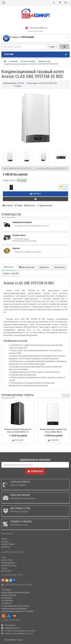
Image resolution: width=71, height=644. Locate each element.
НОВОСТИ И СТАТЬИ (9, 566)
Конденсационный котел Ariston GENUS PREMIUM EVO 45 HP (53, 168)
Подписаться (35, 471)
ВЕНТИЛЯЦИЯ (6, 598)
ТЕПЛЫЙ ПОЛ (6, 603)
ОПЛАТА (4, 539)
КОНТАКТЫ (6, 547)
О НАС (4, 557)
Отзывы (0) (59, 267)
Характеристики (27, 267)
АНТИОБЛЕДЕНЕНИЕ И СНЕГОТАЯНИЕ (15, 606)
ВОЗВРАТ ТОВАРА (8, 544)
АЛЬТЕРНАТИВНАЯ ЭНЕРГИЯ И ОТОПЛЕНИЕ (17, 611)
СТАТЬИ (4, 568)
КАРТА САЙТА (6, 571)
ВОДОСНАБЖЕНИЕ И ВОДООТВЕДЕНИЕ (16, 593)
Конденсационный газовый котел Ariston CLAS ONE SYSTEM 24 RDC (19, 168)
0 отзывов (18, 86)
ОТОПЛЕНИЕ (6, 590)
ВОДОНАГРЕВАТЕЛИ (9, 595)
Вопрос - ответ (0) (11, 273)
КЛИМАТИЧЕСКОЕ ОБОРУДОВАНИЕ (14, 609)
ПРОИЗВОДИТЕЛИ (8, 563)
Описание (9, 267)
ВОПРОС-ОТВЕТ (7, 560)
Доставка (5, 542)
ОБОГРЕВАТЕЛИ (7, 601)
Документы (44, 267)
